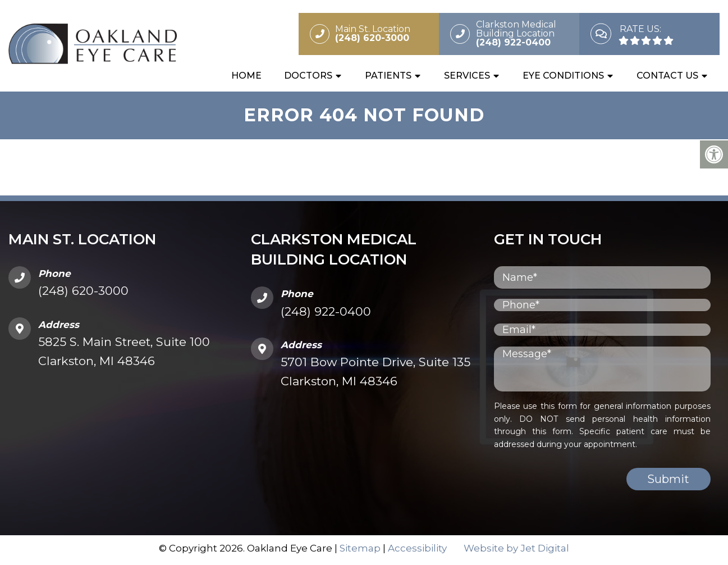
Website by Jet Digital (516, 552)
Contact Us (667, 77)
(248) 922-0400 (326, 315)
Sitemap (360, 552)
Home (246, 77)
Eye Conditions (563, 77)
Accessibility (417, 552)
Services (467, 77)
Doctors (308, 77)
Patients (388, 77)
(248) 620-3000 (83, 294)
